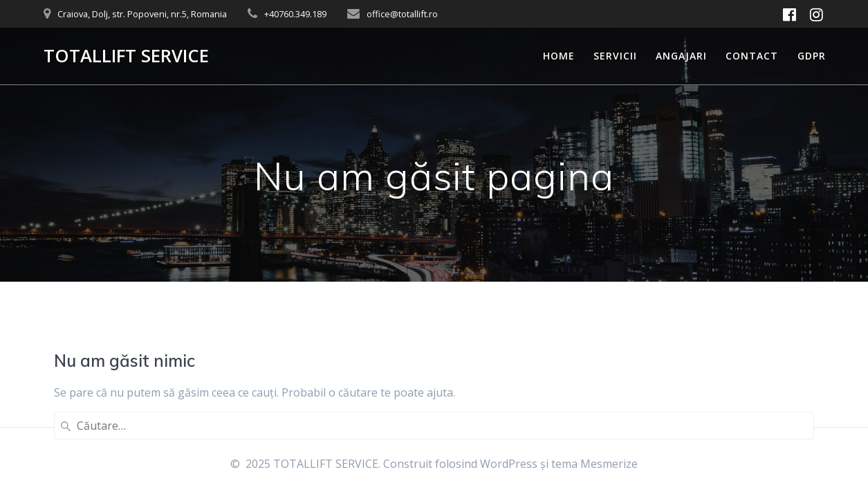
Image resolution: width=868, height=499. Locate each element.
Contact (752, 56)
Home (559, 56)
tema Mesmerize (594, 464)
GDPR (812, 56)
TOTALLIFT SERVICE (126, 56)
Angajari (681, 56)
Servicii (615, 56)
